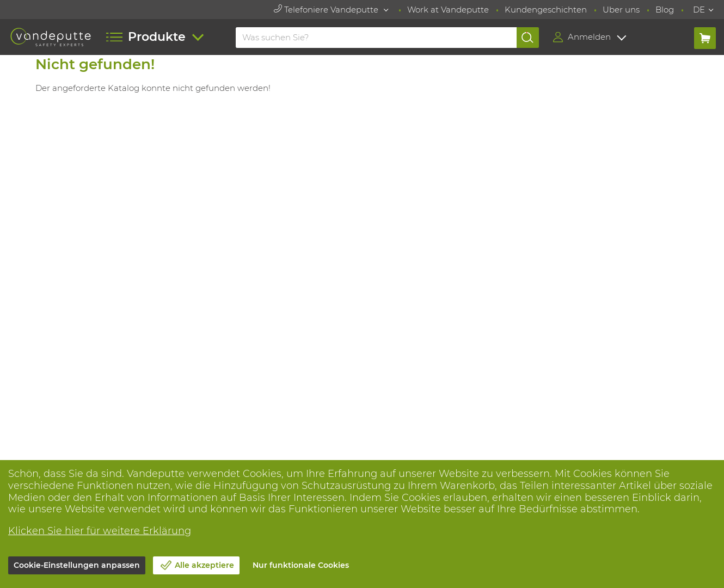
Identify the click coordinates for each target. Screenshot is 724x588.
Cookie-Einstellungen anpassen (77, 565)
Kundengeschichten (546, 10)
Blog (665, 10)
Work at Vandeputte (448, 10)
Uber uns (621, 10)
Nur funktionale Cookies (301, 565)
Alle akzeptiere (204, 565)
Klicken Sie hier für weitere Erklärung (100, 531)
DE (699, 10)
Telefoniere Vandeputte (327, 10)
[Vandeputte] (51, 37)
